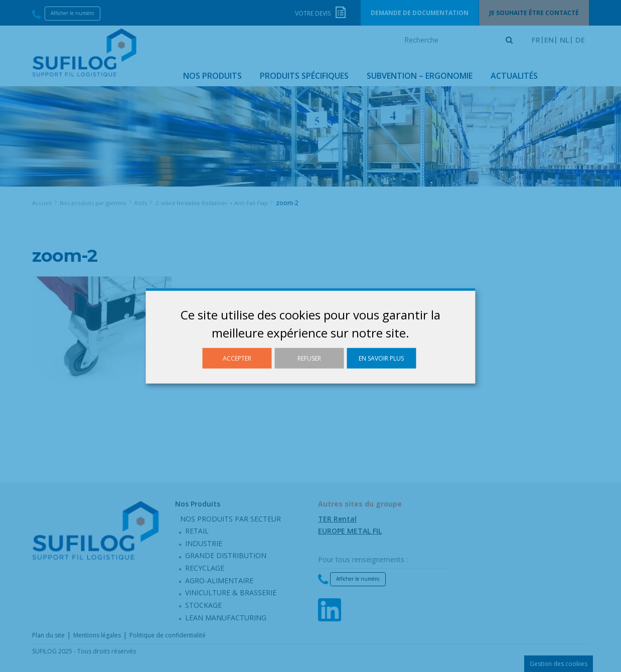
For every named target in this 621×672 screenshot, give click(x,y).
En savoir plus (381, 358)
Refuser (309, 358)
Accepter (237, 358)
